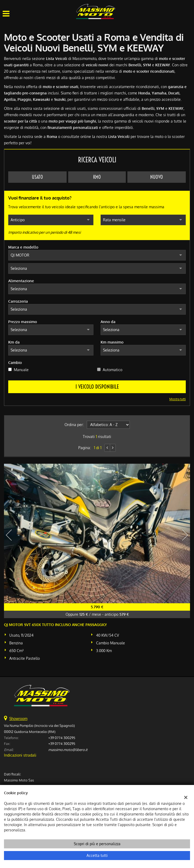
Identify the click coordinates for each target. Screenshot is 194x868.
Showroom (18, 719)
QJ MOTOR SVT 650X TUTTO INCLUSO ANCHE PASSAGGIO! (55, 625)
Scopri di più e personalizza (97, 844)
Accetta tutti (97, 855)
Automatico (113, 370)
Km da (14, 342)
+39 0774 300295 (62, 738)
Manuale (21, 370)
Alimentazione (21, 281)
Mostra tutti (178, 399)
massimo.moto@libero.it (68, 750)
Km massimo (112, 342)
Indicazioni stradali (20, 755)
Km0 (97, 177)
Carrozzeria (18, 301)
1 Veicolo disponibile (97, 387)
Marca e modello (23, 247)
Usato (37, 177)
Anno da (108, 322)
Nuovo (157, 177)
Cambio (15, 363)
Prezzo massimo (23, 322)
